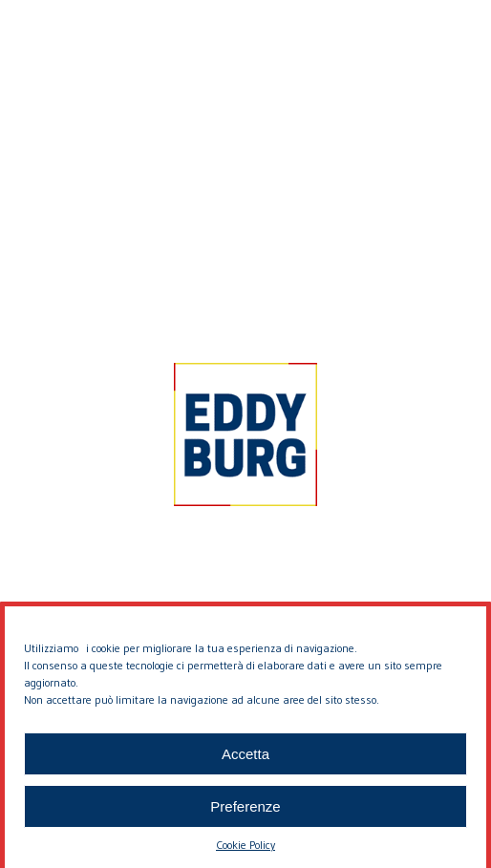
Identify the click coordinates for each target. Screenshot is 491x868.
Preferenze (245, 814)
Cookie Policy (245, 852)
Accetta (245, 762)
